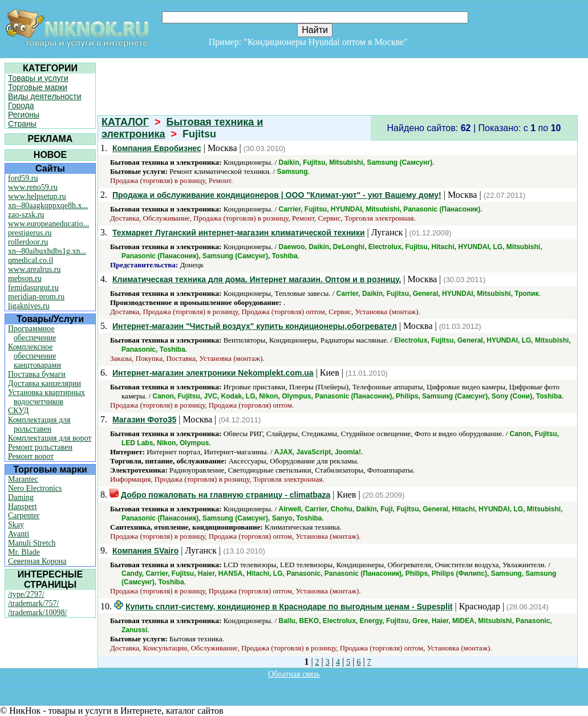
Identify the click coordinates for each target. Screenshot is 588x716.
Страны (22, 124)
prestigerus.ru (30, 233)
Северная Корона (37, 561)
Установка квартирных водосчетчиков (46, 397)
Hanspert (23, 507)
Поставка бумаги (37, 374)
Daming (21, 497)
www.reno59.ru (33, 187)
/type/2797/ (26, 594)
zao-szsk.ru (26, 215)
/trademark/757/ (33, 603)
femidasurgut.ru (33, 288)
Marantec (23, 479)
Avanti (19, 534)
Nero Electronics (35, 488)
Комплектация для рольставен (39, 424)
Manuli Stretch (32, 543)
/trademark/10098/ (37, 613)
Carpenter (24, 516)
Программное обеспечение (32, 333)
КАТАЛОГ (125, 122)
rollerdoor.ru (28, 242)
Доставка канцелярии (44, 383)
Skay (16, 525)
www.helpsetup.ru (37, 196)
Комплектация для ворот (50, 438)
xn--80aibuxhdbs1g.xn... (47, 251)
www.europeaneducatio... (48, 224)
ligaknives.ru (29, 306)
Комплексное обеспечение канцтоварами (35, 356)
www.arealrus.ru (34, 269)
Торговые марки (38, 87)
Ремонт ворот (31, 456)
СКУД (18, 411)
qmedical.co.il (31, 260)
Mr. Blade (24, 552)
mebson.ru (25, 278)
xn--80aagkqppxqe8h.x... (48, 206)
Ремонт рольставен (40, 447)
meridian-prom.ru (36, 297)
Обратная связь (294, 674)
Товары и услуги (38, 78)
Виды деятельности (45, 96)
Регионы (24, 115)
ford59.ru (23, 178)
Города (21, 105)
